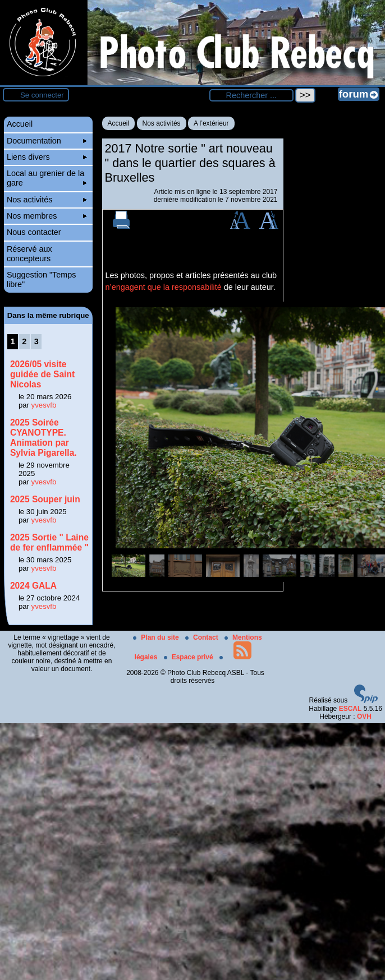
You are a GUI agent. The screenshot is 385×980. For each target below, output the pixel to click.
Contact (203, 637)
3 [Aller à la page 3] (36, 341)
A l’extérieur (211, 123)
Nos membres (47, 216)
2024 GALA (33, 586)
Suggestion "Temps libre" (42, 279)
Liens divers (47, 157)
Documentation (47, 141)
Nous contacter (34, 232)
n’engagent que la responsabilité (164, 287)
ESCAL (350, 709)
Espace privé (189, 657)
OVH (364, 716)
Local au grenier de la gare (47, 178)
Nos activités (162, 123)
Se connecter (42, 95)
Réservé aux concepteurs (29, 254)
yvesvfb (44, 405)
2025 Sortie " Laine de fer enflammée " (49, 542)
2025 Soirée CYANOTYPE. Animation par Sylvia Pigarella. (43, 438)
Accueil (119, 123)
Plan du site (157, 637)
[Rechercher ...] (251, 95)
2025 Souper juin (45, 499)
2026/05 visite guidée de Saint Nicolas (42, 374)
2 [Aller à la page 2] (24, 341)
